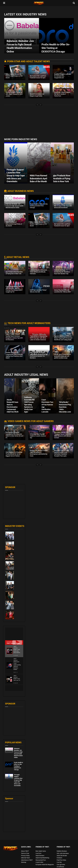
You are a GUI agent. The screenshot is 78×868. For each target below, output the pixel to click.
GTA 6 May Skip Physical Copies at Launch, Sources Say (38, 436)
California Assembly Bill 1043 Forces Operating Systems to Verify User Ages (29, 405)
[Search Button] (74, 3)
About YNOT (25, 845)
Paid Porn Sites (61, 854)
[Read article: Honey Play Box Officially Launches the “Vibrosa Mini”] (63, 287)
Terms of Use (25, 847)
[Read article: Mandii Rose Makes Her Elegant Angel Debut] (39, 91)
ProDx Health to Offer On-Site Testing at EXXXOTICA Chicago (39, 206)
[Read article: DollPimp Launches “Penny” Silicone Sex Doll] (39, 287)
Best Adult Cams (41, 845)
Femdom (59, 852)
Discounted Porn (41, 854)
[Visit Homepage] (39, 3)
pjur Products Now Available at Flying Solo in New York (62, 178)
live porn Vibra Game (63, 863)
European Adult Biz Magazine (45, 858)
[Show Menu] (4, 3)
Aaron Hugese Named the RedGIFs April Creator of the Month (14, 76)
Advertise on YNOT (27, 854)
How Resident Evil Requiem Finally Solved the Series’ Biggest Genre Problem (14, 454)
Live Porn (39, 847)
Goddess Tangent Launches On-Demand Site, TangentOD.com (63, 76)
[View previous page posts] (37, 105)
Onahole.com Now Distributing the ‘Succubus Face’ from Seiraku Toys (62, 272)
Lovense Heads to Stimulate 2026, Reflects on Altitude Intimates (38, 272)
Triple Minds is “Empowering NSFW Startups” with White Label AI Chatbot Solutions (38, 338)
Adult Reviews (40, 849)
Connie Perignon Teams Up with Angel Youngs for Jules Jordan (14, 94)
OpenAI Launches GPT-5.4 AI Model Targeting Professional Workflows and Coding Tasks (63, 338)
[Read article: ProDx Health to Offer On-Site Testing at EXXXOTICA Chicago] (9, 758)
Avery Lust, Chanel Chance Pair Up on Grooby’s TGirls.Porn (62, 94)
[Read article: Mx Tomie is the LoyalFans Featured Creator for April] (39, 73)
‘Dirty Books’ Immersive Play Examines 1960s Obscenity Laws (65, 407)
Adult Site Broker (62, 849)
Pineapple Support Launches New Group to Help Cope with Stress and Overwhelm (16, 176)
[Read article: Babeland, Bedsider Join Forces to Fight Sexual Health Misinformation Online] (9, 744)
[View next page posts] (41, 105)
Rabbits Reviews (62, 845)
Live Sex (59, 856)
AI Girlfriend (60, 861)
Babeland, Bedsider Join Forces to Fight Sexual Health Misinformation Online (15, 206)
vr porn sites (39, 856)
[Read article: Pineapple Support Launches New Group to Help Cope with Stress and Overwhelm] (9, 771)
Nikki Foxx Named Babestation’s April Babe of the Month (39, 178)
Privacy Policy (25, 849)
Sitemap (24, 856)
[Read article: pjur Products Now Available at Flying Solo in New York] (15, 268)
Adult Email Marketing (42, 852)
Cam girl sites (61, 858)
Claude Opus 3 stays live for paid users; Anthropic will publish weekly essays (62, 356)
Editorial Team (25, 852)
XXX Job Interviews (63, 847)
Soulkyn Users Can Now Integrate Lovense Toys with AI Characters (14, 338)
